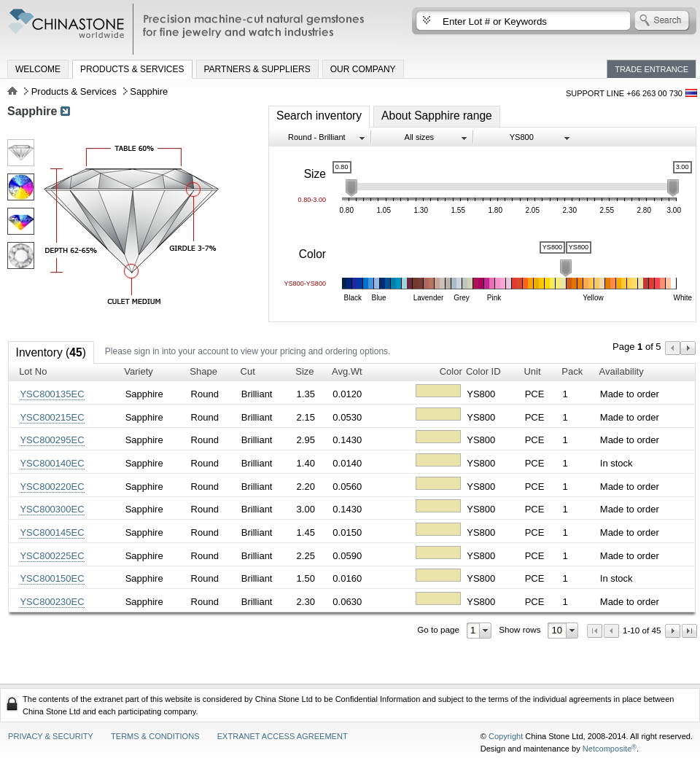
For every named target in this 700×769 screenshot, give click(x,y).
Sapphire (32, 111)
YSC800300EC (52, 509)
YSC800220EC (52, 487)
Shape (203, 371)
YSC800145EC (52, 532)
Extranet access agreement (283, 736)
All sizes (420, 137)
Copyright (506, 736)
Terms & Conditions (155, 736)
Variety (139, 371)
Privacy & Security (51, 736)
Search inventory (319, 116)
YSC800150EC (52, 578)
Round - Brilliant (317, 137)
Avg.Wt (347, 371)
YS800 (522, 137)
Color (451, 371)
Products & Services (132, 69)
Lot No (33, 371)
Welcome (38, 69)
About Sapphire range (437, 116)
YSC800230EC (52, 602)
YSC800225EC (52, 556)
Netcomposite (610, 749)
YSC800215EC (52, 417)
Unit (532, 371)
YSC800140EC (52, 463)
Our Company (363, 69)
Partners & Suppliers (257, 69)
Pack (572, 371)
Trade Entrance (652, 69)
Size (304, 371)
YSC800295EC (52, 440)
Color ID (483, 371)
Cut (248, 371)
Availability (622, 371)
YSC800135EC (52, 394)
